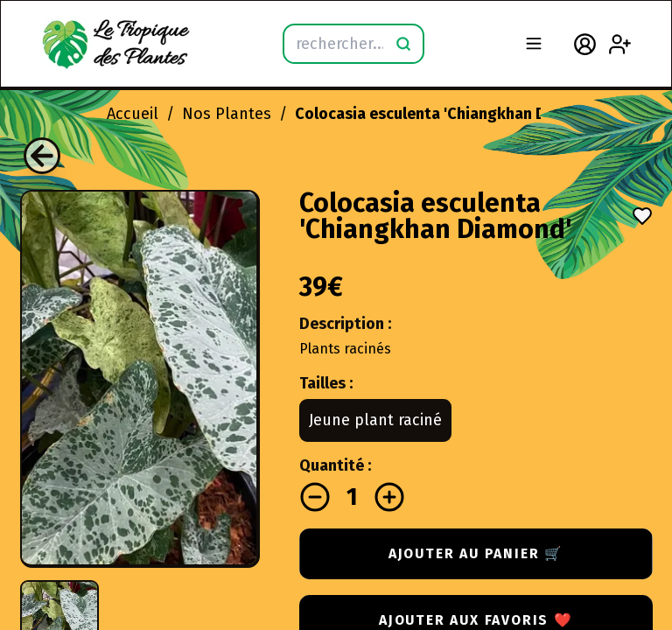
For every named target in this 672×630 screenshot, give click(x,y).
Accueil (133, 114)
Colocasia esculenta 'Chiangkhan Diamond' (451, 114)
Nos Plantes (227, 114)
